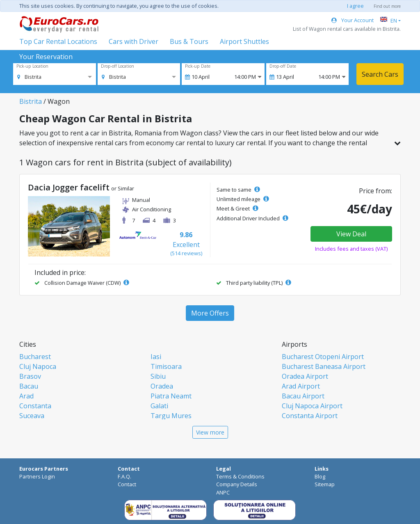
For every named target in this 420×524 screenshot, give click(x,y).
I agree (355, 6)
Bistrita (31, 101)
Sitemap (325, 484)
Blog (320, 476)
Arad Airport (301, 386)
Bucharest (35, 357)
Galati (159, 406)
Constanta (35, 406)
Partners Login (37, 476)
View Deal (351, 234)
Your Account (353, 20)
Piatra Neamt (171, 396)
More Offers (210, 313)
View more (210, 432)
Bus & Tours (189, 41)
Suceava (32, 416)
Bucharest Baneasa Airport (324, 366)
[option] (29, 77)
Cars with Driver (134, 41)
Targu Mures (171, 416)
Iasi (156, 357)
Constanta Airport (310, 416)
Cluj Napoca (38, 366)
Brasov (30, 376)
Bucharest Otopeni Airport (323, 357)
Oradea (162, 386)
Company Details (237, 484)
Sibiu (158, 376)
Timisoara (166, 366)
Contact (127, 484)
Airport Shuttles (244, 41)
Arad (26, 396)
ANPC (223, 492)
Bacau (29, 386)
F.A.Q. (124, 476)
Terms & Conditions (240, 476)
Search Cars (380, 74)
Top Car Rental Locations (58, 41)
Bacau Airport (303, 396)
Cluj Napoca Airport (312, 406)
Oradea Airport (305, 376)
